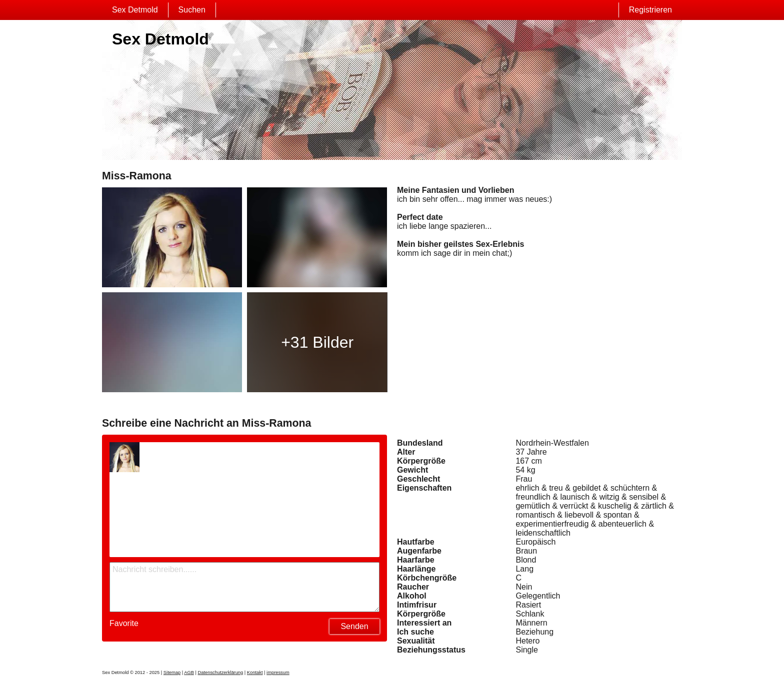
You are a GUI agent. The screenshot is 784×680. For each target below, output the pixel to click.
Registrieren (650, 10)
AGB (189, 673)
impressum (278, 673)
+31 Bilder (317, 342)
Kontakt (255, 673)
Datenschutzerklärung (221, 673)
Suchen (192, 10)
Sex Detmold (135, 10)
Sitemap (172, 673)
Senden (354, 626)
